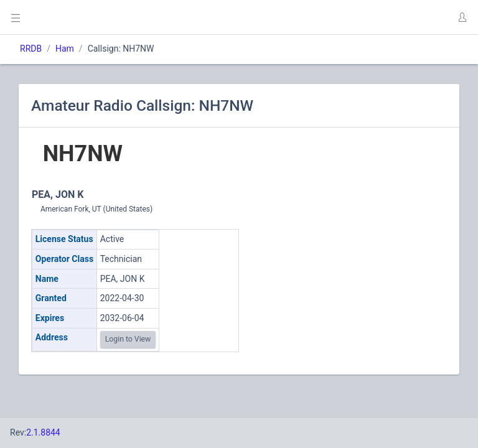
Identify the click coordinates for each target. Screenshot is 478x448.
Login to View (128, 339)
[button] (462, 17)
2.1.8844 (43, 432)
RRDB (31, 49)
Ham (65, 49)
